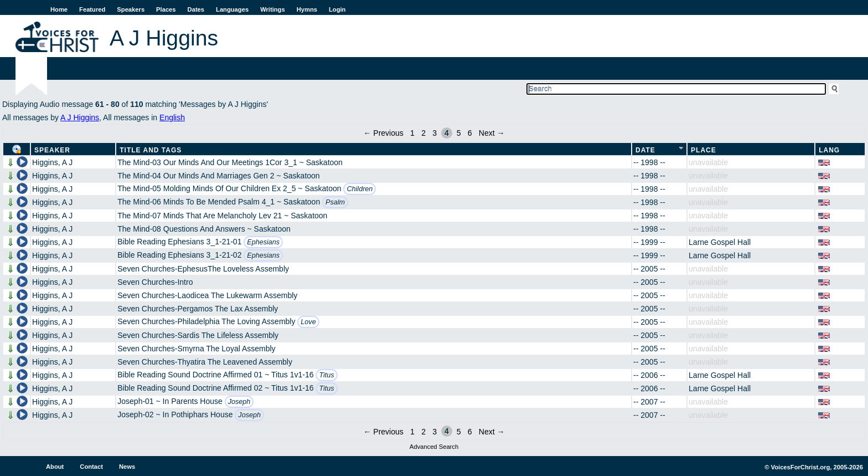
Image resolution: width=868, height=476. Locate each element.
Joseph (239, 402)
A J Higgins (80, 117)
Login (337, 9)
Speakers (131, 9)
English (172, 117)
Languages (232, 9)
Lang (829, 150)
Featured (92, 9)
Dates (196, 9)
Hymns (307, 9)
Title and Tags (151, 150)
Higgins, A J (52, 162)
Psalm (335, 202)
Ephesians (263, 242)
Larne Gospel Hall (720, 242)
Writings (273, 9)
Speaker (52, 150)
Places (166, 9)
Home (59, 9)
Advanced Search (434, 447)
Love (308, 322)
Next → (492, 133)
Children (360, 189)
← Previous (383, 133)
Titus (326, 375)
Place (704, 150)
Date (645, 150)
